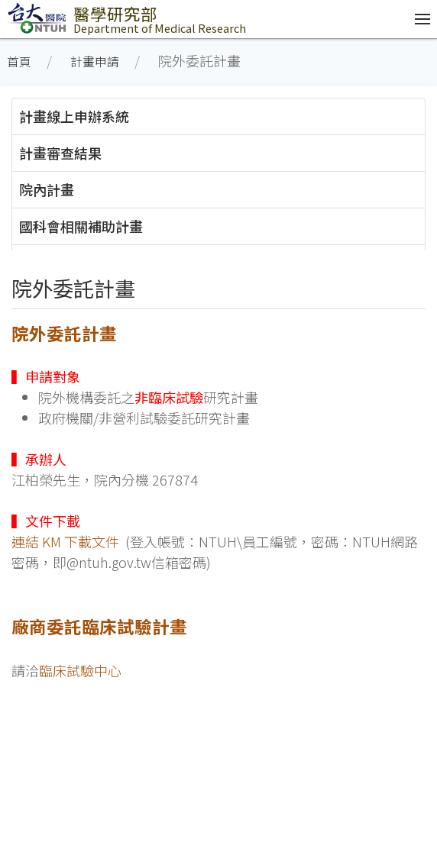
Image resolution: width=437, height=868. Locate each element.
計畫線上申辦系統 (74, 116)
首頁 (19, 61)
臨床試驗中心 (80, 670)
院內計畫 (47, 189)
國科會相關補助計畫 (81, 226)
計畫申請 (95, 61)
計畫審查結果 (60, 153)
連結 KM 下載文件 (65, 541)
